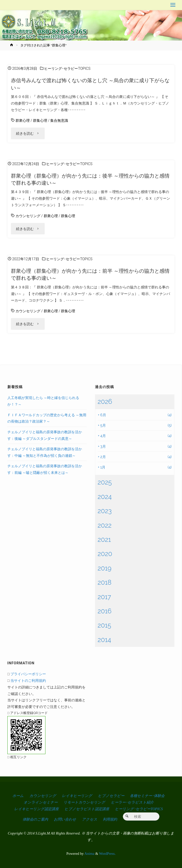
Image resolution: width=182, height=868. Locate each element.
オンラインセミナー (41, 802)
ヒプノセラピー (111, 796)
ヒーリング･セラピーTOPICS (67, 69)
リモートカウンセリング (84, 802)
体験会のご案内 (35, 819)
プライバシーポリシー (28, 674)
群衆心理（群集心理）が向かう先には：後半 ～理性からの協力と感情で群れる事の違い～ (90, 179)
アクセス (90, 819)
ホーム (18, 796)
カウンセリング (28, 216)
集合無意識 (59, 121)
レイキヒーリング (77, 796)
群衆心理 (23, 121)
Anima (89, 854)
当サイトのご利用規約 (28, 680)
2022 (104, 525)
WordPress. (107, 854)
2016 (104, 611)
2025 (105, 482)
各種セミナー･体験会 (147, 796)
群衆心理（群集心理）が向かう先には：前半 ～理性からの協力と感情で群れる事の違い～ (90, 274)
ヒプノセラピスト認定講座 (87, 809)
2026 (105, 402)
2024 (105, 497)
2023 (105, 511)
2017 (104, 597)
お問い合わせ (65, 819)
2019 (104, 568)
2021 (104, 540)
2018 (104, 582)
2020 (105, 554)
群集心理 (40, 121)
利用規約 (110, 819)
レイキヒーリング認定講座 (36, 809)
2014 (104, 640)
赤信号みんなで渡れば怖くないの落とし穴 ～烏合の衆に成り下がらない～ (90, 84)
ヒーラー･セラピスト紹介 (132, 802)
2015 (104, 625)
